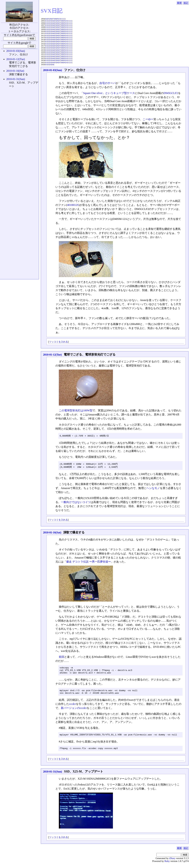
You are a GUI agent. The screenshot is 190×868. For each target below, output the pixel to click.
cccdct (72, 707)
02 (48, 21)
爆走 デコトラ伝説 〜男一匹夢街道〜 (89, 562)
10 (60, 19)
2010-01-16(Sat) (52, 533)
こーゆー (148, 119)
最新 (179, 3)
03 (51, 21)
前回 (62, 657)
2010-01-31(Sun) (53, 776)
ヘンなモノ (153, 489)
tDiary (172, 862)
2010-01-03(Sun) (53, 70)
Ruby (167, 865)
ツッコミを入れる (58, 342)
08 (55, 19)
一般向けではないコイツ (76, 503)
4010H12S (73, 205)
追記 (186, 3)
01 (46, 21)
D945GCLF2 (171, 93)
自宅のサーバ (108, 83)
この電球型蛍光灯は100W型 (76, 410)
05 (48, 19)
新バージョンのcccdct (74, 711)
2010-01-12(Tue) (52, 355)
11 (62, 19)
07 (53, 19)
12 (64, 19)
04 (46, 19)
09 (57, 19)
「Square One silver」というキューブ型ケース (108, 93)
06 (51, 19)
